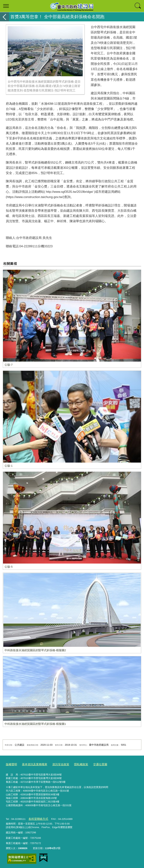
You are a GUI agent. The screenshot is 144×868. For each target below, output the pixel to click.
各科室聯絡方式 (37, 818)
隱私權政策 (73, 764)
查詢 (138, 6)
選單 (6, 6)
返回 (4, 17)
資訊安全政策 (55, 764)
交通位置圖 (90, 764)
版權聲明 (11, 764)
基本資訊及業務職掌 (31, 764)
